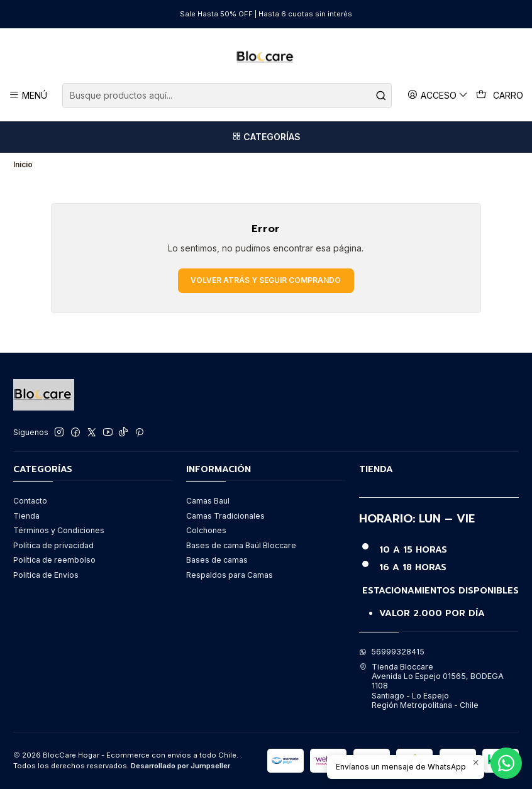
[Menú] (28, 95)
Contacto (30, 501)
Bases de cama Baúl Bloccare (241, 545)
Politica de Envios (46, 575)
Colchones (206, 530)
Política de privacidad (53, 545)
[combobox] (227, 96)
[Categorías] (266, 137)
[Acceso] (438, 95)
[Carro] (500, 96)
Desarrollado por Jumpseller (180, 766)
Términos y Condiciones (59, 530)
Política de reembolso (54, 560)
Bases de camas (217, 560)
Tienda (26, 516)
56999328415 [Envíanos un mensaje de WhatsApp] (392, 652)
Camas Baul (208, 501)
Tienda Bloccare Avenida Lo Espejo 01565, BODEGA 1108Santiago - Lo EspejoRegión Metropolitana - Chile (431, 686)
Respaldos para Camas (230, 575)
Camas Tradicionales (225, 516)
